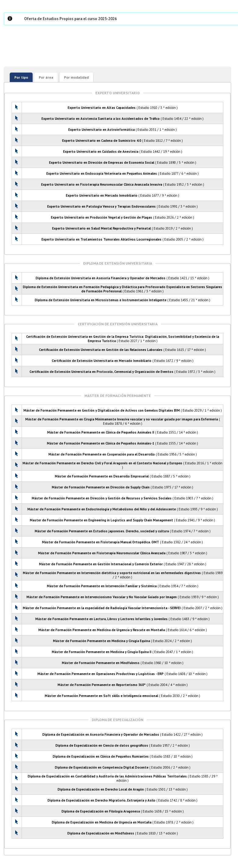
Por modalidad (76, 77)
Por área (46, 77)
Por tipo (21, 77)
